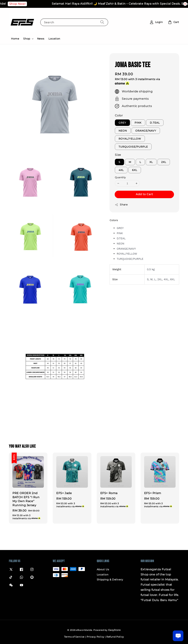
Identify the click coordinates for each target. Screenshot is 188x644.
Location (54, 39)
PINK (138, 123)
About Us (103, 569)
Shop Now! (30, 4)
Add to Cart (144, 194)
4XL (121, 170)
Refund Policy (115, 637)
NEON (123, 131)
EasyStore (115, 630)
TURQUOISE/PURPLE (133, 147)
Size (118, 155)
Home (15, 39)
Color (119, 115)
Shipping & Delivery (110, 580)
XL (151, 162)
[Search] (102, 22)
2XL (164, 162)
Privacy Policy (95, 637)
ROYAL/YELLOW (130, 139)
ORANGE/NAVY (146, 131)
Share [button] (121, 205)
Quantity (120, 177)
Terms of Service (74, 637)
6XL (135, 170)
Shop (27, 39)
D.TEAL (155, 123)
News (41, 39)
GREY (122, 123)
